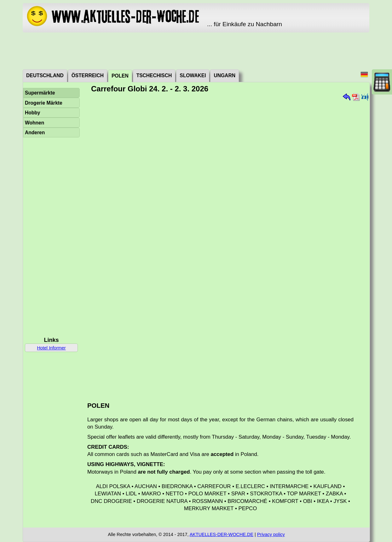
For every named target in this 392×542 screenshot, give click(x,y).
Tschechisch (154, 75)
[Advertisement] (196, 50)
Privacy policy (271, 534)
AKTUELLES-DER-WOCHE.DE (222, 534)
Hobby (33, 113)
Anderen (35, 133)
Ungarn (224, 75)
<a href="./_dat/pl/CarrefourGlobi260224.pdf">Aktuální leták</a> (225, 245)
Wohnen (35, 123)
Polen (120, 76)
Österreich (88, 75)
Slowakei (193, 75)
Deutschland (45, 75)
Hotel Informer (51, 348)
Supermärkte (40, 93)
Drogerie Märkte (44, 103)
